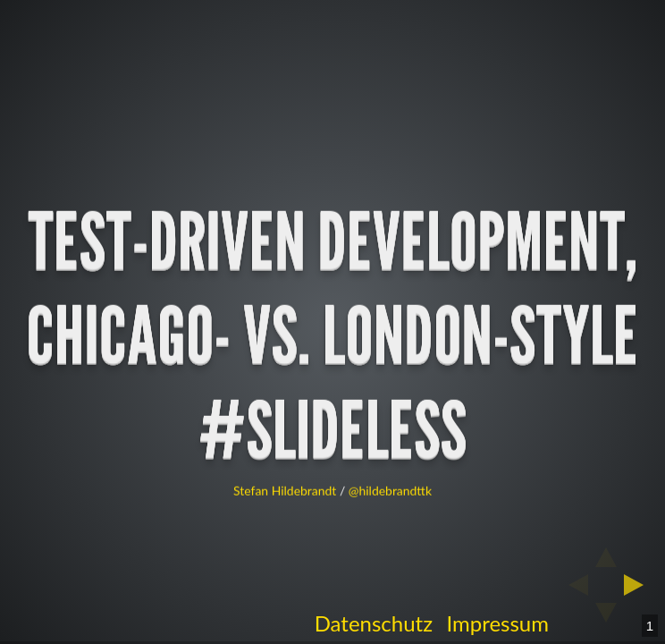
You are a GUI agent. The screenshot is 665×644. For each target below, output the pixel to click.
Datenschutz (374, 623)
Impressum (497, 623)
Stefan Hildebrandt (285, 491)
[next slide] (639, 585)
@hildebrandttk (390, 491)
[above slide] (606, 552)
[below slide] (606, 618)
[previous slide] (573, 585)
